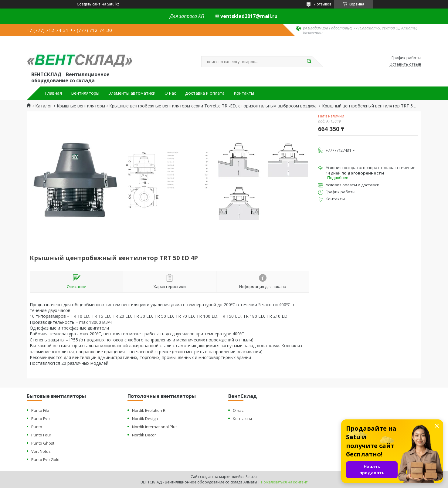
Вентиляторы (85, 93)
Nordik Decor (144, 435)
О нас (170, 93)
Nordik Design (145, 419)
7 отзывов (322, 4)
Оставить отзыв (405, 64)
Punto (37, 427)
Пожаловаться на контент (284, 482)
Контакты (244, 93)
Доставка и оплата (205, 93)
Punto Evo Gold (45, 459)
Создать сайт (88, 4)
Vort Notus (41, 451)
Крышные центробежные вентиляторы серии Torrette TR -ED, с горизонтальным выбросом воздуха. (213, 106)
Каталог (44, 106)
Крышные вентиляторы (81, 106)
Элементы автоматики (132, 93)
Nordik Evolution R (149, 410)
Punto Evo (41, 419)
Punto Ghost (43, 443)
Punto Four (41, 435)
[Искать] (309, 62)
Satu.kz (251, 477)
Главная (53, 93)
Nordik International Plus (155, 427)
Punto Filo (40, 410)
